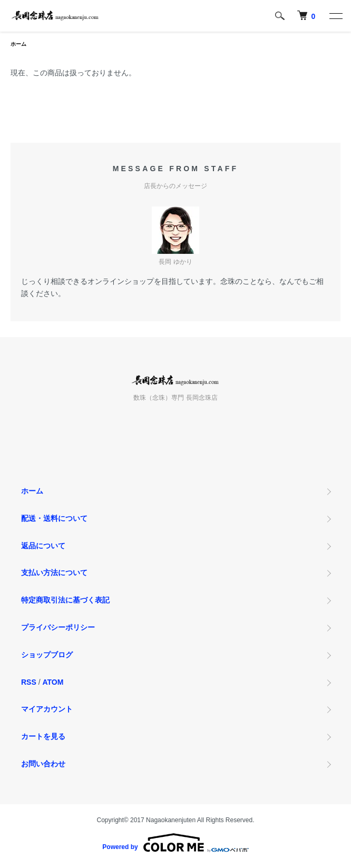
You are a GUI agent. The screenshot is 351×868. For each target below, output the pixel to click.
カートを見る (43, 736)
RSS (29, 682)
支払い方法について (54, 573)
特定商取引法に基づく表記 (65, 600)
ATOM (53, 682)
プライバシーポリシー (58, 627)
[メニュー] (335, 16)
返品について (43, 546)
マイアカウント (47, 709)
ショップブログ (47, 655)
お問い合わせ (43, 764)
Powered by (175, 843)
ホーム (18, 44)
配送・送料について (54, 518)
